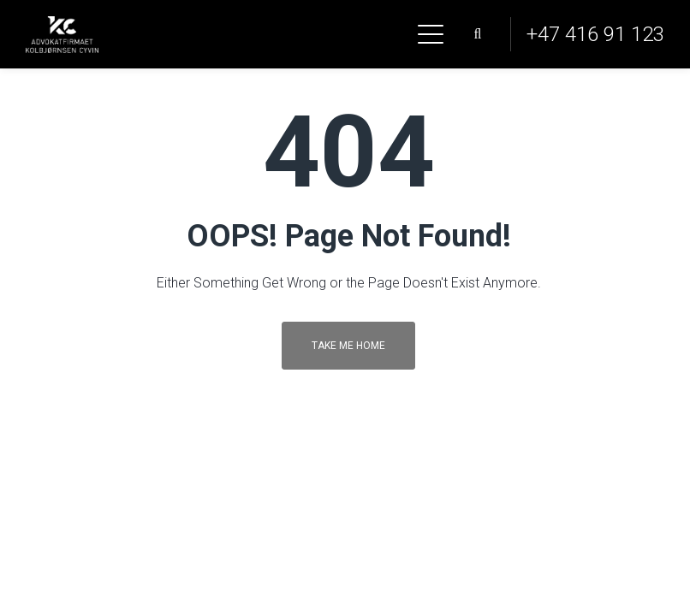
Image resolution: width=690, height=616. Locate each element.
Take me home (348, 346)
